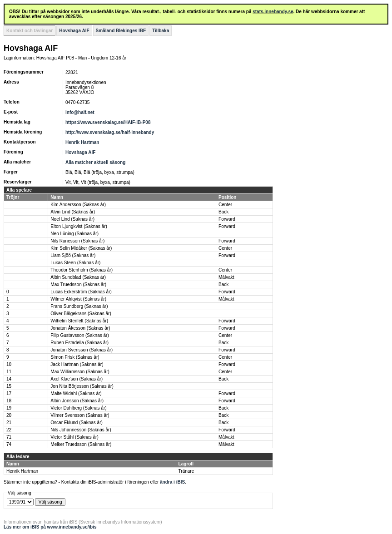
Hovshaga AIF (74, 31)
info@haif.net (80, 112)
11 (9, 372)
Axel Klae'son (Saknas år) (77, 379)
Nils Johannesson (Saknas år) (81, 430)
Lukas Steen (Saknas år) (75, 263)
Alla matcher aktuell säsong (95, 162)
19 (9, 408)
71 (9, 437)
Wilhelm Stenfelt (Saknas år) (79, 321)
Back (223, 212)
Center (225, 205)
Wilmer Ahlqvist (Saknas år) (78, 299)
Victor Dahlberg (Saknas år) (78, 408)
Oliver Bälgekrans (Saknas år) (81, 314)
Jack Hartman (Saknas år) (77, 364)
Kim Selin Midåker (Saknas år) (81, 248)
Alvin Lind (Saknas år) (73, 212)
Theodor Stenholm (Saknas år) (82, 270)
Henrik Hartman (82, 142)
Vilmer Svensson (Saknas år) (80, 415)
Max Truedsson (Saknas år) (78, 284)
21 (9, 423)
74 (9, 444)
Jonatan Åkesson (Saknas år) (80, 328)
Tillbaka (161, 31)
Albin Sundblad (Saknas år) (78, 277)
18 (9, 401)
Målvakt (226, 277)
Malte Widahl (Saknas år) (76, 393)
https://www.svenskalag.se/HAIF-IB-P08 (108, 122)
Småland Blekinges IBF (121, 31)
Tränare (186, 471)
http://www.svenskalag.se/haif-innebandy (110, 132)
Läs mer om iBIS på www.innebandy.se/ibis (50, 527)
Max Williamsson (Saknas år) (80, 372)
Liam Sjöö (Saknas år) (73, 255)
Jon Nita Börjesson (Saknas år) (82, 386)
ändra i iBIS (172, 482)
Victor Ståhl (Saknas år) (74, 437)
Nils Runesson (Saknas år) (77, 241)
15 (9, 386)
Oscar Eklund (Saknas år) (77, 423)
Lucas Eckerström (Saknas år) (81, 292)
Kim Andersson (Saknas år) (78, 205)
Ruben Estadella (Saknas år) (79, 343)
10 (9, 364)
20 (9, 415)
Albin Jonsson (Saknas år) (77, 401)
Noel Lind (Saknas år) (72, 219)
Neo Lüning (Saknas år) (74, 234)
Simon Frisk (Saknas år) (75, 357)
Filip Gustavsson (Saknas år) (79, 335)
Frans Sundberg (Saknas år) (79, 306)
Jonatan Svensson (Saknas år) (82, 350)
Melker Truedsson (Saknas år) (81, 444)
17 (9, 393)
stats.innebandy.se (273, 12)
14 (9, 379)
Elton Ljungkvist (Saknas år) (79, 226)
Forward (227, 219)
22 (9, 430)
